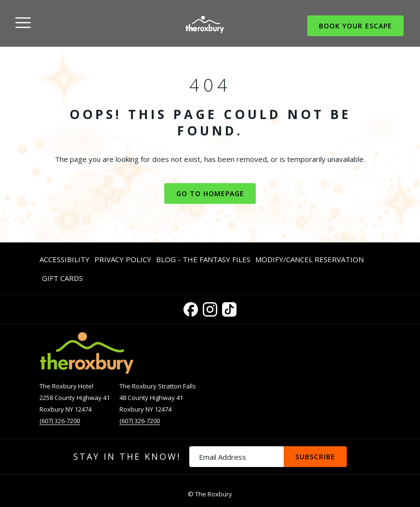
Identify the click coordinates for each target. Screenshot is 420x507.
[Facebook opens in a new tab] (191, 308)
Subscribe (315, 457)
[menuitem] (66, 259)
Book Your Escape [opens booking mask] (355, 26)
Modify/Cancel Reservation (309, 259)
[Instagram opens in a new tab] (210, 308)
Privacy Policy (123, 259)
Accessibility (65, 259)
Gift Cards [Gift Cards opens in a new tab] (62, 280)
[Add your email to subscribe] (236, 457)
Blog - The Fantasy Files (203, 259)
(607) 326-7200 (60, 421)
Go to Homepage (210, 193)
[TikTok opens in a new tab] (229, 308)
